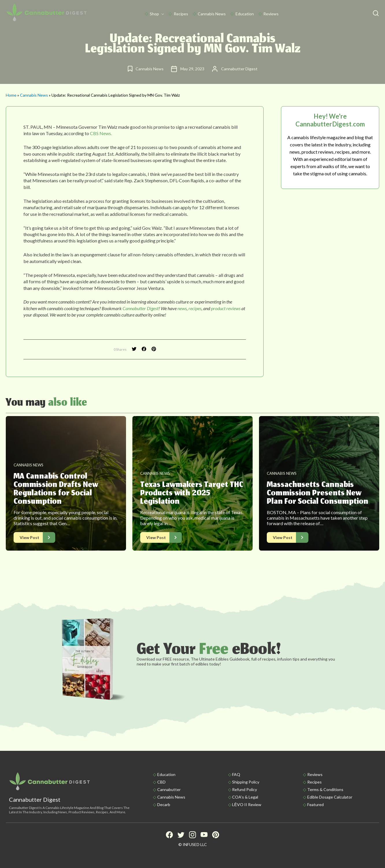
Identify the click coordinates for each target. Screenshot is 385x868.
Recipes (181, 14)
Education (245, 14)
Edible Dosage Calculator (330, 797)
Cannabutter (169, 789)
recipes (195, 308)
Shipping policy (246, 782)
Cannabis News (212, 14)
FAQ (236, 774)
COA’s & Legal (245, 797)
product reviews (226, 308)
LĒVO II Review (247, 804)
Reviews (271, 14)
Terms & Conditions (325, 789)
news (182, 308)
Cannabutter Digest (140, 308)
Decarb (164, 804)
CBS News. (101, 133)
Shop (154, 14)
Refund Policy (245, 789)
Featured (315, 804)
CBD (161, 782)
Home (11, 95)
